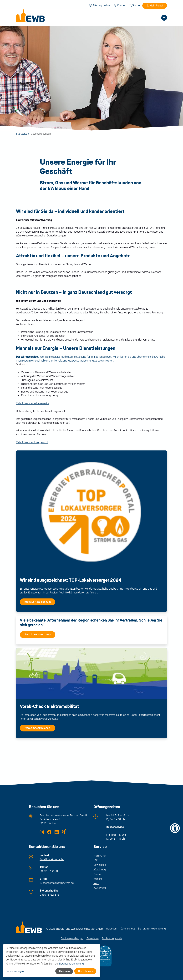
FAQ (96, 860)
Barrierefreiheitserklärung (152, 928)
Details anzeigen (15, 971)
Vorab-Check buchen (38, 728)
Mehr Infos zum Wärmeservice (33, 404)
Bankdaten (93, 938)
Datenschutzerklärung (71, 964)
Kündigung (100, 870)
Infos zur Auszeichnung (38, 602)
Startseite (21, 134)
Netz (96, 884)
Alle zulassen (85, 971)
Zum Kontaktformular (52, 859)
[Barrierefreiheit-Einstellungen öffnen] (175, 828)
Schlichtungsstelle (112, 938)
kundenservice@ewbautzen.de (57, 883)
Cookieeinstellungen (72, 938)
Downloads (100, 865)
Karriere (98, 879)
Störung (100, 5)
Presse (97, 874)
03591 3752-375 (49, 894)
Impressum (111, 928)
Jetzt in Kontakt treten (38, 635)
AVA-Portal (100, 888)
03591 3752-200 (50, 871)
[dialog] (52, 961)
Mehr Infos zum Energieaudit (32, 442)
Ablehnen (64, 971)
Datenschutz (128, 928)
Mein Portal (155, 6)
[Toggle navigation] (164, 18)
